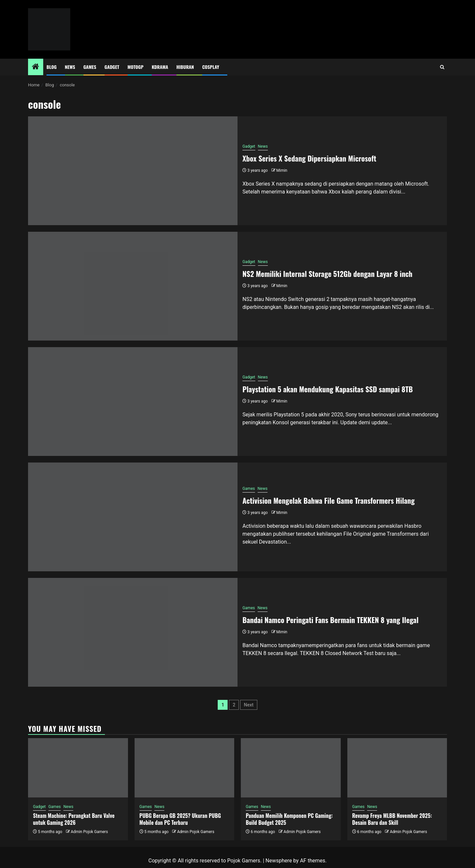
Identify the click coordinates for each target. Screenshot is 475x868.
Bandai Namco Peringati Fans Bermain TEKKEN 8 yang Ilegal (331, 620)
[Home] (36, 67)
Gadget (112, 67)
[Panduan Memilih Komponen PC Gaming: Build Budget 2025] (291, 768)
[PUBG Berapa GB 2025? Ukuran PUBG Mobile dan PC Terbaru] (185, 768)
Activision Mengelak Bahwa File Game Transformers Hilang (329, 500)
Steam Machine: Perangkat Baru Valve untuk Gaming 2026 (74, 819)
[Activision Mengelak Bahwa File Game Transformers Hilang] (133, 517)
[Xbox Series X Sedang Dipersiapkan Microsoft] (133, 171)
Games (90, 67)
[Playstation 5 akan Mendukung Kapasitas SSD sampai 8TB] (133, 402)
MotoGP (136, 67)
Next (249, 705)
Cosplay (211, 67)
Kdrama (160, 67)
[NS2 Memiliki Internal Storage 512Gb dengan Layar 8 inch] (133, 286)
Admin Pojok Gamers (89, 832)
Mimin (282, 170)
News (70, 67)
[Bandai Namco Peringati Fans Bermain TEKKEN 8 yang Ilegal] (133, 632)
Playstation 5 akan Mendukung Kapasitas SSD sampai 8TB (328, 389)
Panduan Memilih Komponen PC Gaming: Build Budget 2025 (289, 819)
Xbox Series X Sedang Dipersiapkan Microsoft (309, 158)
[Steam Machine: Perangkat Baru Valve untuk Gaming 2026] (78, 768)
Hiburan (185, 67)
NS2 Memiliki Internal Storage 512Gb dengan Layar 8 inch (327, 274)
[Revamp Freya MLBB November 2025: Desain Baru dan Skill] (397, 768)
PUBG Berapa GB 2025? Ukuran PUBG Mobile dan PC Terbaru (180, 819)
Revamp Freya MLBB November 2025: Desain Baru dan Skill (392, 819)
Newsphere (279, 861)
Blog (52, 67)
